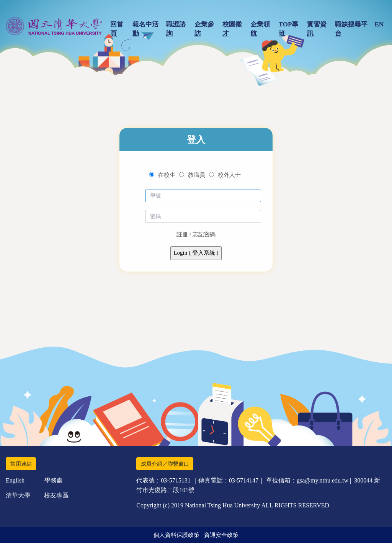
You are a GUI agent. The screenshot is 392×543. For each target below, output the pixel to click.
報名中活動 (145, 29)
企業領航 (260, 29)
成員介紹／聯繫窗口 (165, 464)
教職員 (197, 175)
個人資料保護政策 (176, 535)
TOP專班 (289, 29)
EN (379, 24)
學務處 (54, 480)
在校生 (167, 175)
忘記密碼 (204, 234)
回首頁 (117, 29)
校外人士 (229, 175)
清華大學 (18, 495)
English (15, 480)
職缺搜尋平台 (351, 29)
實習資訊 (317, 29)
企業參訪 (204, 29)
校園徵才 (232, 29)
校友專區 (56, 495)
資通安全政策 (221, 535)
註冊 (182, 234)
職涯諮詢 (176, 29)
